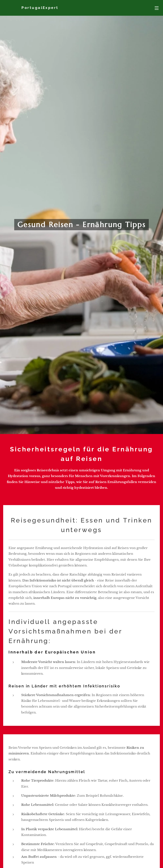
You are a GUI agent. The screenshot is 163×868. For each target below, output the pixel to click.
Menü (157, 8)
